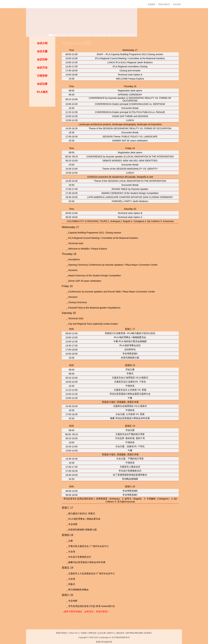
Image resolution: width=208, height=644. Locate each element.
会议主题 (42, 51)
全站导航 (177, 4)
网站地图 (139, 633)
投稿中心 (111, 633)
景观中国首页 (164, 4)
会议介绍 (42, 43)
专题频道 (151, 4)
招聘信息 (92, 633)
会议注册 (42, 84)
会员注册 (102, 633)
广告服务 (83, 633)
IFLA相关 (42, 92)
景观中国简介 (62, 633)
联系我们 (148, 633)
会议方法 (42, 68)
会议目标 (42, 59)
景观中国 (100, 642)
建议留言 (121, 633)
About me (73, 633)
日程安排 (42, 76)
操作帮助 (130, 633)
